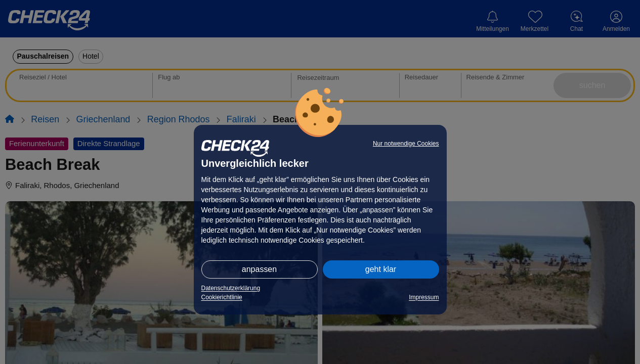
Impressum (424, 297)
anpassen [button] (259, 269)
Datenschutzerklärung (231, 288)
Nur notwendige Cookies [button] (406, 144)
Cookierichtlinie (222, 297)
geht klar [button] (381, 269)
